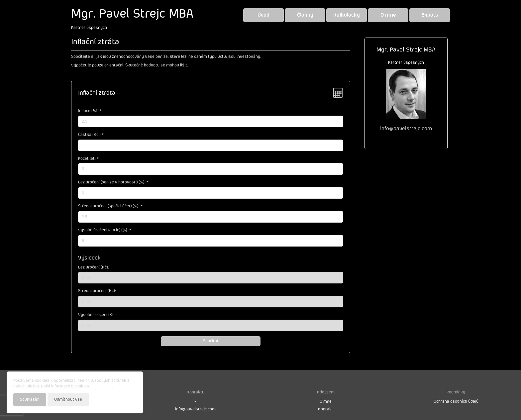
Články (305, 15)
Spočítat (211, 341)
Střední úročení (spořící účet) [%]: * (110, 206)
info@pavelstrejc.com (195, 409)
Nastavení (127, 399)
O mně (388, 15)
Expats (430, 15)
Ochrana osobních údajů (456, 402)
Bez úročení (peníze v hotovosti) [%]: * (113, 182)
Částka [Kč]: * (91, 135)
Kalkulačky (347, 15)
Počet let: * (88, 159)
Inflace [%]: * (90, 111)
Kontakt (326, 409)
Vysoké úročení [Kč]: (97, 315)
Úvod (263, 15)
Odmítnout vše (68, 400)
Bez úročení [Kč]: (94, 267)
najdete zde (101, 386)
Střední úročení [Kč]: (97, 291)
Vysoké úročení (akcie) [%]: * (105, 230)
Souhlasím (30, 400)
